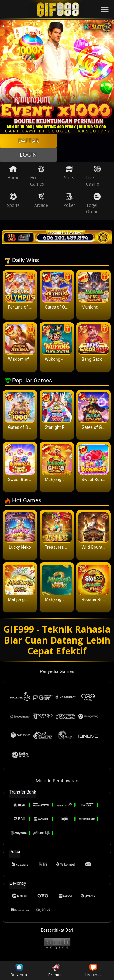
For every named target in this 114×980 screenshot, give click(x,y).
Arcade (41, 200)
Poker (69, 200)
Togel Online (93, 204)
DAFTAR (28, 141)
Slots (69, 173)
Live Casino (93, 176)
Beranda (19, 970)
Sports (14, 200)
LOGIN (28, 155)
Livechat (93, 970)
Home (13, 173)
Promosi (56, 970)
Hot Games (38, 176)
